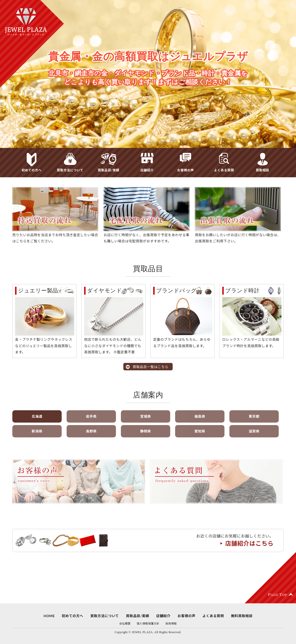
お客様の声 (185, 170)
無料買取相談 (242, 616)
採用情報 (171, 623)
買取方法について (70, 170)
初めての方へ (31, 170)
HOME (49, 616)
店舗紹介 (147, 170)
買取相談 (262, 170)
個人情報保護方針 (148, 623)
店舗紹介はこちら (249, 543)
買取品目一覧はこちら (151, 367)
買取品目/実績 (109, 170)
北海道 (37, 416)
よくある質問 (224, 170)
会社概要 (125, 623)
